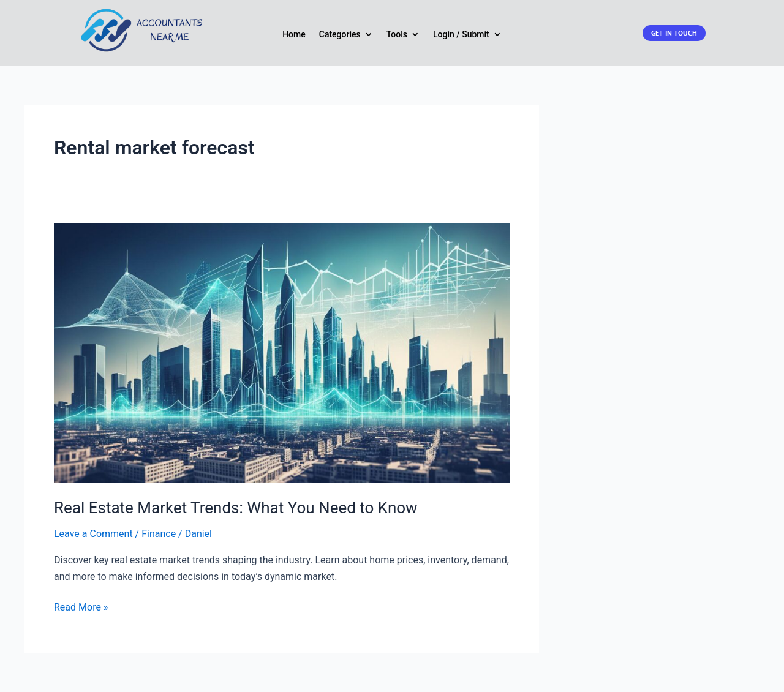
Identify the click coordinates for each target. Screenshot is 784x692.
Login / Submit (461, 35)
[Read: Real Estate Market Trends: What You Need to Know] (282, 352)
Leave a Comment (93, 534)
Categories (340, 35)
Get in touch (674, 33)
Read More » (81, 607)
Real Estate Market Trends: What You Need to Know (236, 508)
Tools (397, 35)
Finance (159, 534)
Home (294, 35)
